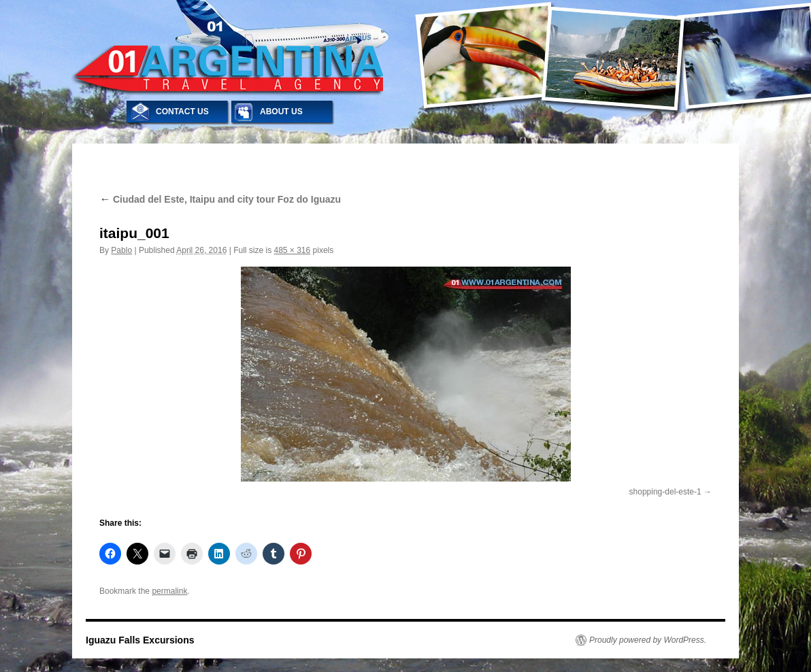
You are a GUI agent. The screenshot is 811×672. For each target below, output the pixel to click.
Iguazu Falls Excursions (140, 640)
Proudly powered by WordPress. (648, 640)
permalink (169, 591)
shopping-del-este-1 (665, 492)
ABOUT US (281, 112)
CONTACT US (182, 112)
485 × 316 (292, 250)
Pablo (121, 250)
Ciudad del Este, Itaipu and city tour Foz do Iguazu (220, 199)
